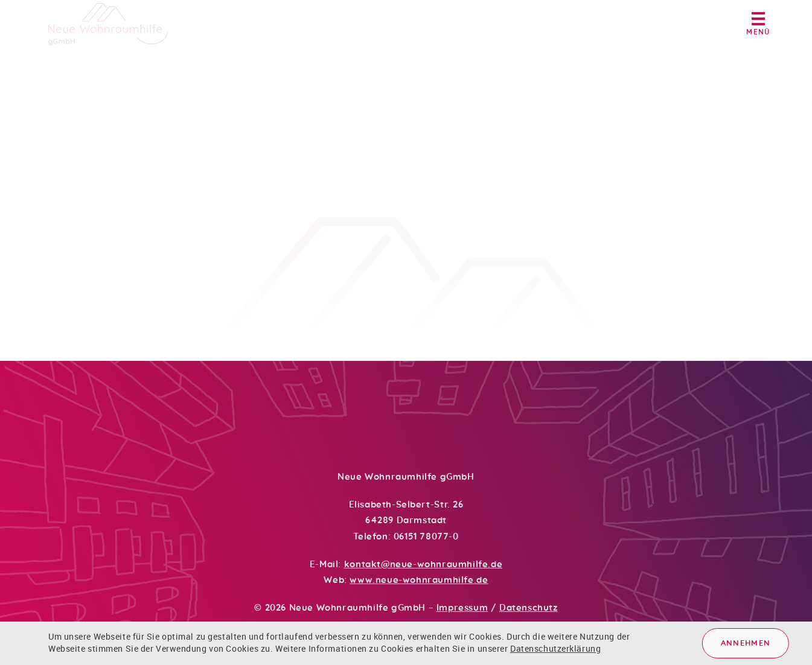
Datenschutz (529, 608)
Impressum (462, 608)
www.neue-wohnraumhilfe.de (419, 580)
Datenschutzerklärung (555, 648)
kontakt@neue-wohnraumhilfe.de (423, 565)
